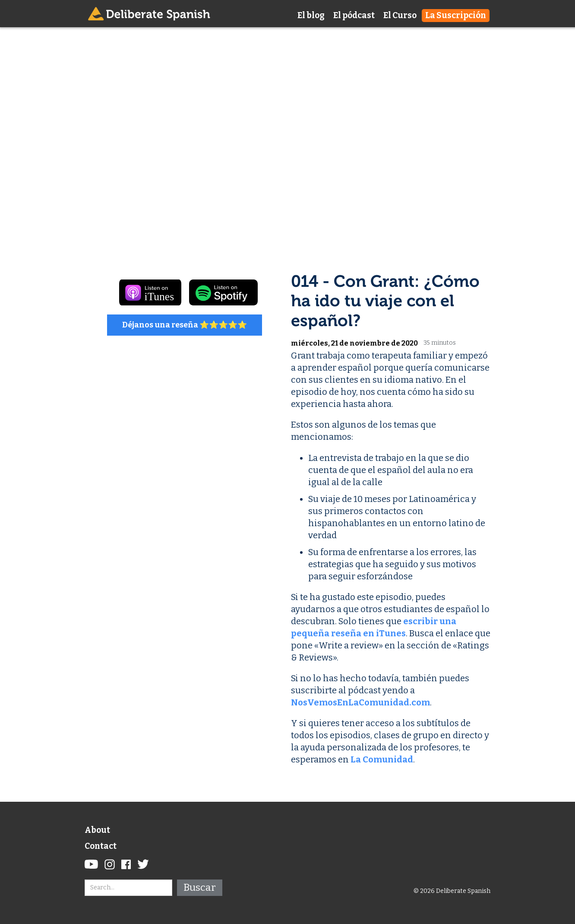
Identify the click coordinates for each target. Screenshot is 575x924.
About (97, 830)
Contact (101, 846)
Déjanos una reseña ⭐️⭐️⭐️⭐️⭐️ (185, 325)
